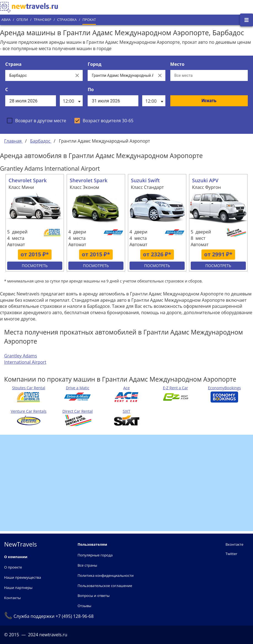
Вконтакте (234, 544)
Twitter (231, 554)
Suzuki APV (205, 180)
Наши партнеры (18, 588)
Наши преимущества (23, 577)
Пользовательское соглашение (105, 586)
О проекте (13, 567)
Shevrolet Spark (89, 180)
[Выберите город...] (121, 75)
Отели (22, 20)
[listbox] (71, 101)
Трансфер (42, 20)
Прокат (89, 20)
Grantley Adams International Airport (25, 359)
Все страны (87, 565)
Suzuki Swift (145, 180)
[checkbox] (37, 121)
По (91, 89)
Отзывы (84, 606)
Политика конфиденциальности (105, 575)
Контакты (12, 598)
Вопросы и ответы (93, 596)
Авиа (6, 20)
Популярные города (95, 555)
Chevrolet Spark (28, 180)
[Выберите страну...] (38, 75)
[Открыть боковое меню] (247, 20)
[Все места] (209, 75)
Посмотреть (35, 266)
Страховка (67, 20)
